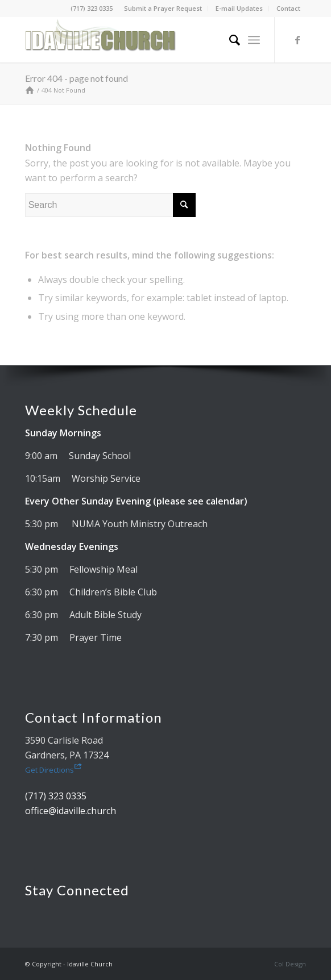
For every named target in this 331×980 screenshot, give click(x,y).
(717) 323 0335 (92, 8)
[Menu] (254, 40)
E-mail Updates (239, 8)
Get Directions (53, 770)
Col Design (290, 964)
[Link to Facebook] (297, 40)
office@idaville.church (71, 811)
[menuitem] (163, 9)
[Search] (229, 40)
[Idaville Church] (138, 40)
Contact (288, 8)
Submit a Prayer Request (163, 8)
